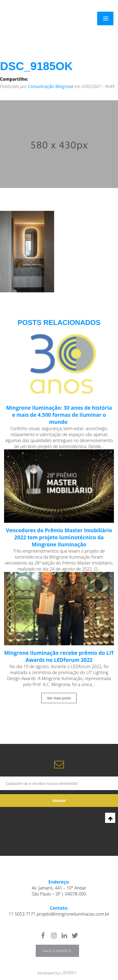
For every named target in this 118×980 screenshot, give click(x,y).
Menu (109, 18)
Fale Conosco (57, 951)
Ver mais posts (59, 698)
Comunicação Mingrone (51, 86)
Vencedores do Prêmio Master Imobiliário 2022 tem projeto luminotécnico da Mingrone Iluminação (59, 537)
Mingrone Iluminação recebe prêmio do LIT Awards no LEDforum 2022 (59, 656)
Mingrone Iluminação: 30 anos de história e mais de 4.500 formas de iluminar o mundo (59, 415)
